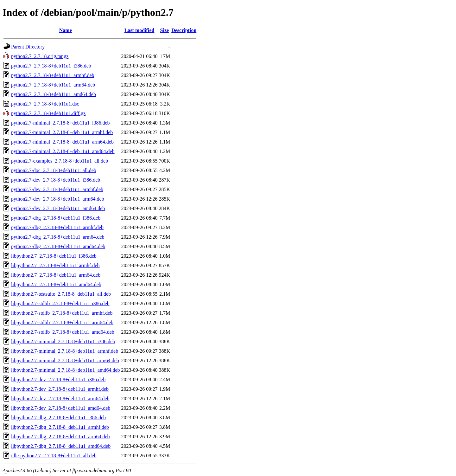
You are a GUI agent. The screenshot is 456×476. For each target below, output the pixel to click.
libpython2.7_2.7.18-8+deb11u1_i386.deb (54, 256)
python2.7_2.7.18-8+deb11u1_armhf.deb (53, 75)
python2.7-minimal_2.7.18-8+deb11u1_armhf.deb (62, 132)
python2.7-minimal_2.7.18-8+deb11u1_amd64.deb (63, 151)
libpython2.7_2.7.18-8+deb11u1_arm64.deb (56, 275)
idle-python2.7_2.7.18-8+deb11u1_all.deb (54, 456)
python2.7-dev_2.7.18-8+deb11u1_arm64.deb (58, 199)
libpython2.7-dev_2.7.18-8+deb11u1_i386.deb (58, 380)
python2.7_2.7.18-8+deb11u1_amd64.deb (54, 94)
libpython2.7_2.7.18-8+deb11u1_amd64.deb (56, 284)
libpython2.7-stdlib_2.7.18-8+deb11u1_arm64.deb (62, 322)
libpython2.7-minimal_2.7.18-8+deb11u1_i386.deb (63, 341)
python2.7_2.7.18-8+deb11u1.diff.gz (48, 113)
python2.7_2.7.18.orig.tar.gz (40, 56)
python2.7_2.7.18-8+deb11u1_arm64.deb (53, 85)
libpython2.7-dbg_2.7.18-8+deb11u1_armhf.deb (60, 427)
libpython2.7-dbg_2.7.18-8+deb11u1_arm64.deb (60, 437)
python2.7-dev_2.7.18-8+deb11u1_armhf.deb (57, 189)
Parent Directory (28, 47)
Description (184, 30)
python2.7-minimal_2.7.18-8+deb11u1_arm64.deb (62, 142)
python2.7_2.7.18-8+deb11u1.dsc (45, 104)
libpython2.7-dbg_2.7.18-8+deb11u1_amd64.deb (61, 446)
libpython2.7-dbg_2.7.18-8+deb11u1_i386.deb (58, 418)
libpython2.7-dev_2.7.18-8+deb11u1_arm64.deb (60, 399)
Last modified (139, 30)
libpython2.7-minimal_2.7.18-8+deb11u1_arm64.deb (65, 360)
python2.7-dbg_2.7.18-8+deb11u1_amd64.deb (58, 246)
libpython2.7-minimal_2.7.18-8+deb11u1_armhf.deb (65, 351)
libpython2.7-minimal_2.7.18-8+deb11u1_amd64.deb (66, 370)
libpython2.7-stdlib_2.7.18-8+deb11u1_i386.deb (60, 303)
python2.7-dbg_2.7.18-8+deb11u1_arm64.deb (58, 237)
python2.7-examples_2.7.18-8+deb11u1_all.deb (60, 161)
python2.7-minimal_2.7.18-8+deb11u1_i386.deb (60, 123)
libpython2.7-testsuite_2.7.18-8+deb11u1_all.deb (61, 294)
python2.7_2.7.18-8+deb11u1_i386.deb (51, 66)
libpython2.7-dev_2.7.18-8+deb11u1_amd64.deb (61, 408)
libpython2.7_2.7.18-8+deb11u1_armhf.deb (55, 265)
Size (165, 30)
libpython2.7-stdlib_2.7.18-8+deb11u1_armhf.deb (62, 313)
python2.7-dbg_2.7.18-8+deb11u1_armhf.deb (57, 227)
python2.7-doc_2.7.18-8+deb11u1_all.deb (54, 170)
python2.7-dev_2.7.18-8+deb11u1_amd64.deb (58, 208)
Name (66, 30)
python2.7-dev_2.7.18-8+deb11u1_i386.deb (56, 180)
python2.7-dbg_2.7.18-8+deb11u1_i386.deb (56, 218)
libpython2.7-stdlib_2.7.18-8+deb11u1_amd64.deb (63, 332)
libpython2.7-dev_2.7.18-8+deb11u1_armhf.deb (60, 389)
